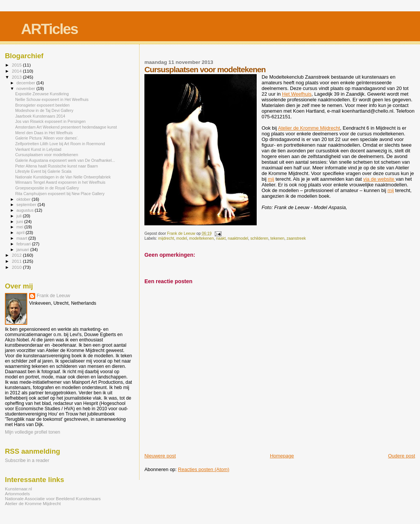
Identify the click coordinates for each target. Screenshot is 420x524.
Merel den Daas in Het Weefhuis (44, 133)
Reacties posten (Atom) (204, 469)
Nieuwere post (160, 456)
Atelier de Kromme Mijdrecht (309, 128)
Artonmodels (17, 494)
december (27, 83)
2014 (17, 71)
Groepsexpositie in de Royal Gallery (47, 188)
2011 (17, 261)
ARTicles (50, 29)
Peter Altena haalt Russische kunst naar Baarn (57, 166)
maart (23, 238)
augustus (26, 210)
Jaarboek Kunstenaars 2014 (40, 116)
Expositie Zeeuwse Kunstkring (42, 94)
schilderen (259, 238)
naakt (221, 238)
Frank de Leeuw (53, 296)
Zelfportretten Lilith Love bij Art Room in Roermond (60, 144)
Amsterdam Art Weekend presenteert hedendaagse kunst (66, 127)
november (27, 88)
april (21, 233)
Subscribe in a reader (27, 460)
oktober (24, 199)
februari (24, 244)
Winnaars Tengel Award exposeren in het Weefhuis (60, 182)
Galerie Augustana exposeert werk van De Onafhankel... (65, 160)
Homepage (282, 456)
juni (20, 222)
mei (21, 227)
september (27, 205)
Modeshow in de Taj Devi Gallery (44, 110)
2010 (17, 267)
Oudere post (401, 456)
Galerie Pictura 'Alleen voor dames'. (47, 138)
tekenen (277, 238)
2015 (17, 65)
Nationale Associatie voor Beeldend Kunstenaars (53, 498)
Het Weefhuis (297, 94)
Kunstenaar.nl (19, 489)
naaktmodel (238, 238)
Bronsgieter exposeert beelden (42, 105)
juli (20, 216)
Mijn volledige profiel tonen (33, 432)
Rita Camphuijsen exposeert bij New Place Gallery (60, 194)
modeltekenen (201, 238)
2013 (17, 77)
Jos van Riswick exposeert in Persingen (50, 121)
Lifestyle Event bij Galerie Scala (43, 171)
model (181, 238)
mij (271, 179)
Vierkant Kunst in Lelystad (38, 149)
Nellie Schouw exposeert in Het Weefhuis (52, 99)
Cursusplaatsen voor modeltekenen (46, 155)
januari (24, 250)
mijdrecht (166, 238)
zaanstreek (296, 238)
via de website (380, 179)
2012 (17, 255)
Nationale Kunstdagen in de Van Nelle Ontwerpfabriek (63, 177)
